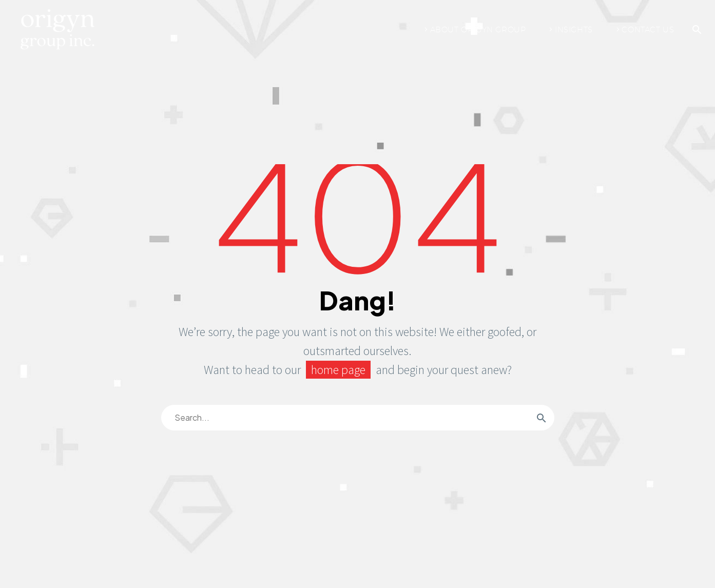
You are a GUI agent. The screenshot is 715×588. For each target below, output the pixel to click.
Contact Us (648, 30)
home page (338, 370)
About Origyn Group (478, 30)
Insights (574, 30)
